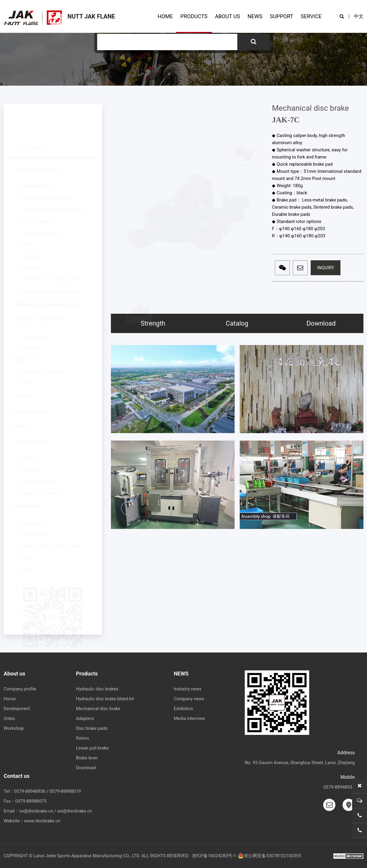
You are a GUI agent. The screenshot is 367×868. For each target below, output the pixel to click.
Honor (10, 699)
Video (9, 718)
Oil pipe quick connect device (52, 263)
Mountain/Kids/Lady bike (48, 170)
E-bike (28, 216)
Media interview (189, 718)
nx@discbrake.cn (36, 811)
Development (17, 709)
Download (321, 349)
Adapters (24, 368)
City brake (32, 331)
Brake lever (26, 478)
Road (27, 541)
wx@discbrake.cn (75, 811)
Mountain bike (37, 158)
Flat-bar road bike (40, 193)
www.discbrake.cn (42, 821)
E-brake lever (35, 506)
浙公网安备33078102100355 (269, 856)
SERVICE (311, 16)
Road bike (32, 320)
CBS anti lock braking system (52, 251)
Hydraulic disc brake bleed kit (46, 276)
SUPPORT (282, 16)
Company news (189, 699)
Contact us (17, 776)
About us (14, 674)
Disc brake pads (31, 383)
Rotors (21, 398)
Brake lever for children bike (51, 518)
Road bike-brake (38, 453)
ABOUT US (227, 16)
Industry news (188, 689)
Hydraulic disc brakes (37, 141)
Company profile (20, 689)
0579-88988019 (65, 791)
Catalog (237, 349)
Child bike (32, 228)
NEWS (255, 16)
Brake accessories (41, 465)
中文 (359, 16)
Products (87, 674)
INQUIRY (326, 268)
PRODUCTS (194, 16)
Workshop (14, 728)
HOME (165, 16)
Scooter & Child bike (43, 343)
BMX (27, 530)
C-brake (30, 442)
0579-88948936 (30, 791)
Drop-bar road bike (41, 205)
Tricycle (30, 240)
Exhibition (183, 709)
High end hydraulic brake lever (53, 181)
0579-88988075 (31, 801)
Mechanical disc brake (38, 291)
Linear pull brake (32, 413)
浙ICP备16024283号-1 (214, 856)
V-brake (30, 430)
